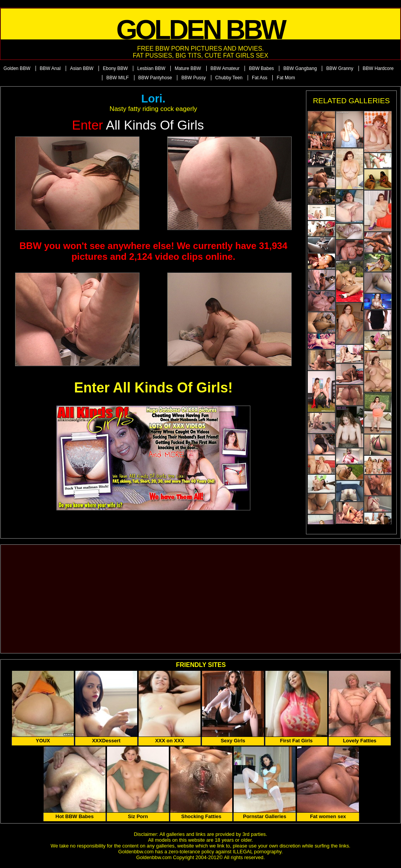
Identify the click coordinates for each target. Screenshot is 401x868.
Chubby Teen (229, 78)
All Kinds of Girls (138, 125)
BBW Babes (261, 68)
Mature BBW (188, 68)
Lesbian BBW (151, 68)
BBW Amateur (225, 68)
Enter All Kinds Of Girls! (154, 388)
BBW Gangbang (300, 68)
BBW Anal (50, 68)
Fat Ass (260, 78)
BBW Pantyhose (155, 78)
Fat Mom (286, 78)
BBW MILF (117, 78)
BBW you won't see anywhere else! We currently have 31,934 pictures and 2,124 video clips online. (153, 251)
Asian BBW (82, 68)
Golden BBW (17, 68)
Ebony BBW (115, 68)
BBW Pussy (193, 78)
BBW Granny (340, 68)
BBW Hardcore (378, 68)
